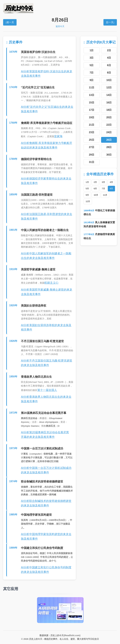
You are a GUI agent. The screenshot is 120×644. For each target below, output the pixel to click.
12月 (88, 201)
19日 (92, 117)
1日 (92, 50)
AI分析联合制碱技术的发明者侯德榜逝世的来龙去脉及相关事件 (46, 503)
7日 (92, 73)
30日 (109, 155)
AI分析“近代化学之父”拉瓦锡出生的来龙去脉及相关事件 (47, 109)
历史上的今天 (60, 8)
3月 (103, 182)
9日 (92, 80)
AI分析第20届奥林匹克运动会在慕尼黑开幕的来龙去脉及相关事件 (45, 435)
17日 (92, 110)
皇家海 (58, 136)
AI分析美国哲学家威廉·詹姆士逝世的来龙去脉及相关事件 (47, 292)
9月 (87, 195)
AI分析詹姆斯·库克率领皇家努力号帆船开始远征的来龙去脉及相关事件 (47, 145)
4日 (109, 58)
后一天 (110, 22)
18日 (109, 110)
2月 (95, 182)
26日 (109, 140)
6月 (95, 189)
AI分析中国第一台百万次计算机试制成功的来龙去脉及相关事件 (46, 470)
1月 (87, 182)
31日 (92, 162)
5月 (87, 189)
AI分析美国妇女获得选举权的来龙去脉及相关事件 (46, 327)
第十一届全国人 (47, 390)
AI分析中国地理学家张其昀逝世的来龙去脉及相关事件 (46, 536)
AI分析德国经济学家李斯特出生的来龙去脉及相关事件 (46, 181)
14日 (109, 95)
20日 (109, 117)
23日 (92, 132)
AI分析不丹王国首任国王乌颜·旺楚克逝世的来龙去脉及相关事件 (47, 363)
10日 (109, 80)
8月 (111, 189)
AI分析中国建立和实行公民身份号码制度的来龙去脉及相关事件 (46, 570)
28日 (109, 147)
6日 (109, 65)
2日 (109, 50)
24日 (109, 132)
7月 (103, 189)
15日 (92, 103)
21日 (92, 125)
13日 (92, 95)
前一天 (10, 22)
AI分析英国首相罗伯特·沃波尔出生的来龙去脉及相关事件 (47, 74)
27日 (92, 147)
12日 (109, 87)
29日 (92, 155)
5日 (92, 65)
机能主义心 (51, 283)
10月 (96, 195)
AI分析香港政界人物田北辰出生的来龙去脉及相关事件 (46, 399)
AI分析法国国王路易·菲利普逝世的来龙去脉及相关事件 (47, 216)
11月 (105, 195)
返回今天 (60, 26)
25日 (92, 140)
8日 (109, 73)
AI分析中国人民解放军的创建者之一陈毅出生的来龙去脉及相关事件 (46, 256)
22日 (109, 125)
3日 (92, 58)
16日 (109, 103)
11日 (92, 87)
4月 (111, 182)
